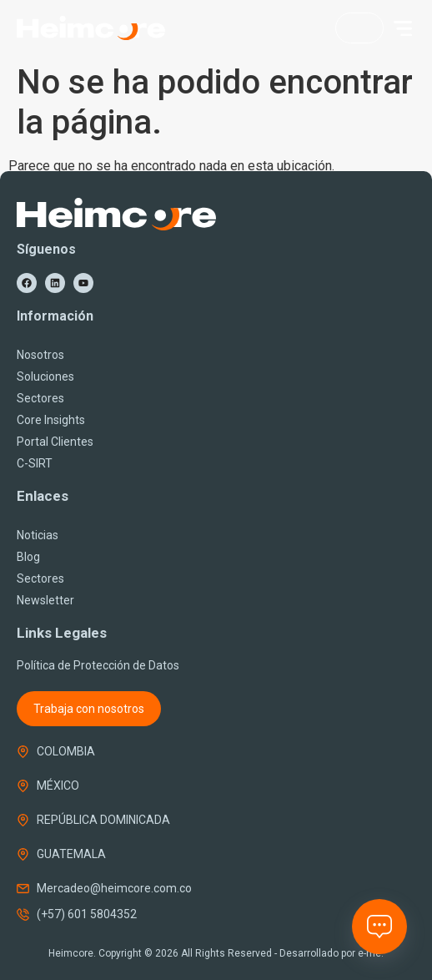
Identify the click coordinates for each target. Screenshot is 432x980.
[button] (403, 28)
